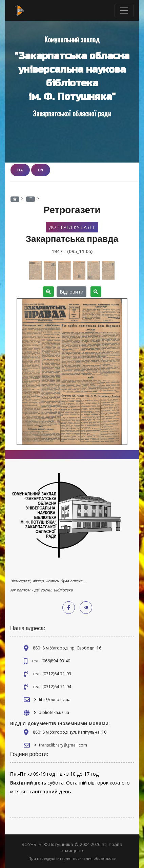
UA (20, 170)
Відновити (71, 292)
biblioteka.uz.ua (54, 712)
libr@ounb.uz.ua (55, 700)
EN (41, 170)
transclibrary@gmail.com (63, 745)
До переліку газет (72, 227)
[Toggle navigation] (124, 11)
